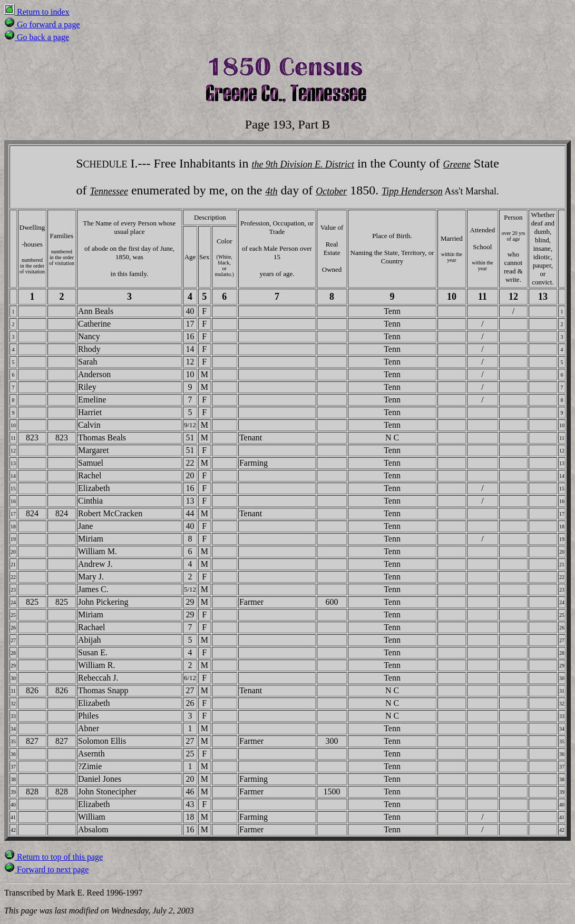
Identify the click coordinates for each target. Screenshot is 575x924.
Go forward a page (42, 24)
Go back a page (37, 37)
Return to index (37, 12)
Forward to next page (46, 869)
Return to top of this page (53, 857)
